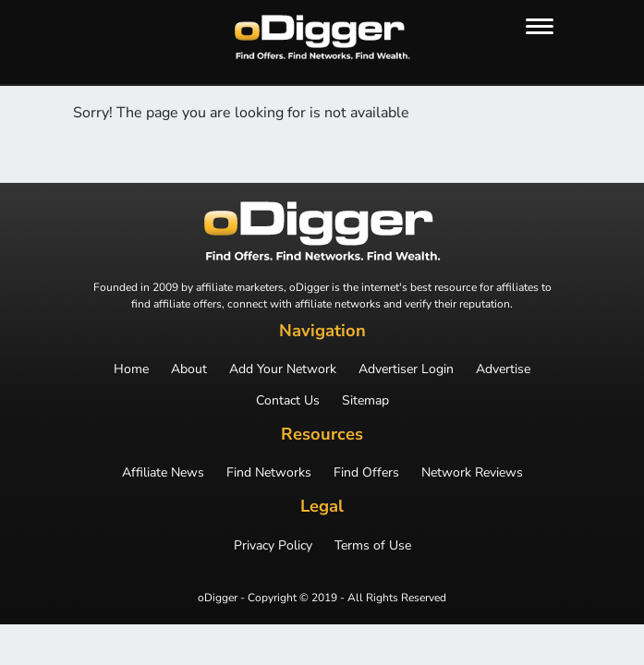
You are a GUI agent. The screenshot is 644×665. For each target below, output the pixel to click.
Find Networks (269, 473)
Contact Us (288, 401)
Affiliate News (163, 473)
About (189, 369)
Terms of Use (373, 546)
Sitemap (365, 401)
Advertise (503, 369)
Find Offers (366, 473)
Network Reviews (472, 473)
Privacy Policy (273, 546)
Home (131, 369)
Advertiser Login (406, 369)
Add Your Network (283, 369)
